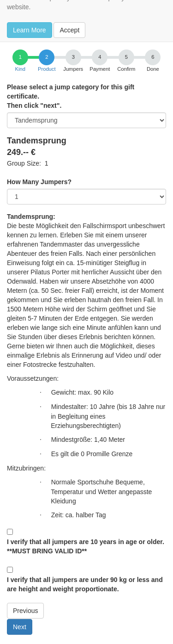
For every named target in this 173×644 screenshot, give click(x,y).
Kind (20, 69)
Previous (25, 611)
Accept (69, 30)
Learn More (30, 30)
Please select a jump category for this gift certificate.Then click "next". (71, 96)
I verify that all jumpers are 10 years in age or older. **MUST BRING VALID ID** (86, 546)
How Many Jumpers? (39, 182)
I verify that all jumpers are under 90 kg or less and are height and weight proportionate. (85, 584)
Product (47, 69)
